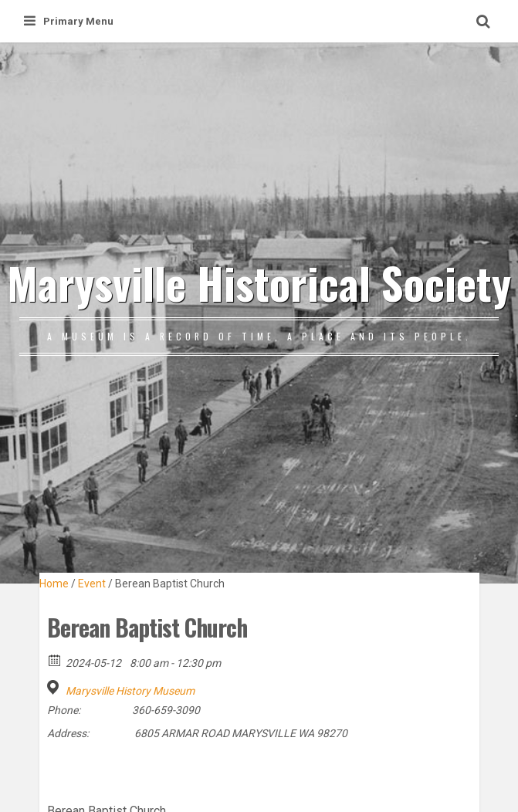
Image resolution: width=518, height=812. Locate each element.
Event (92, 584)
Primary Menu (69, 21)
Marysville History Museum (130, 691)
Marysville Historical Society (259, 282)
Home (54, 584)
